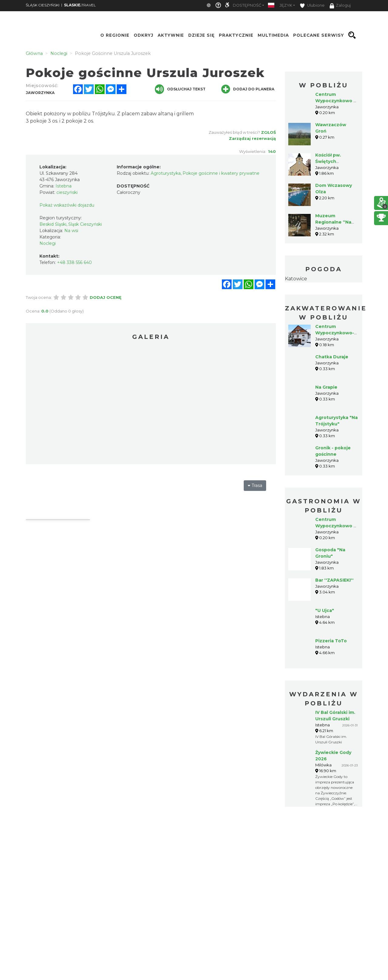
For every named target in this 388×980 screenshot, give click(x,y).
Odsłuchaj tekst (180, 89)
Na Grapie (326, 387)
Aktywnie (171, 35)
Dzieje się (201, 35)
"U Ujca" (325, 610)
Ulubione (312, 6)
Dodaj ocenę (106, 297)
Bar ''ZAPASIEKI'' (334, 580)
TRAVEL (80, 5)
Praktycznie (236, 35)
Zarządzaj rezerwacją (252, 138)
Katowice (296, 279)
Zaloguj (340, 6)
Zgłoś (268, 132)
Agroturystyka (166, 173)
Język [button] (286, 5)
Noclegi (48, 243)
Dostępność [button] (247, 5)
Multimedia (273, 35)
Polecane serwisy (319, 35)
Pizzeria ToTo (331, 641)
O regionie (115, 35)
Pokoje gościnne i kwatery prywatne (221, 173)
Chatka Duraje (332, 357)
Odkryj (144, 35)
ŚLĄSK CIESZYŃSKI (43, 5)
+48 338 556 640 (74, 262)
